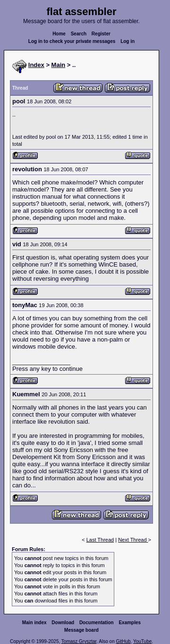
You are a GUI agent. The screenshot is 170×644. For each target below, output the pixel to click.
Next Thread (133, 540)
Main (59, 65)
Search (79, 34)
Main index (34, 623)
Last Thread (100, 540)
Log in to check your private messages (72, 41)
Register (101, 34)
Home (59, 34)
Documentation (97, 623)
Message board (81, 630)
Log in (127, 41)
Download (63, 623)
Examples (130, 623)
